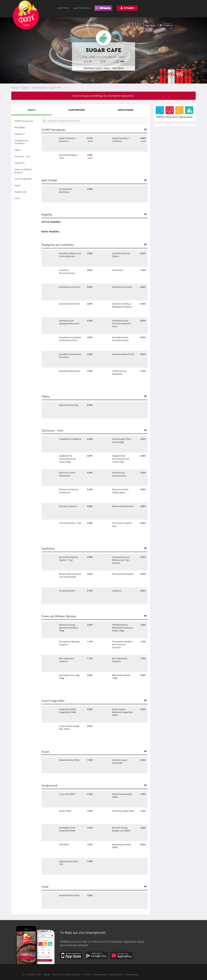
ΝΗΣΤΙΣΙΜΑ (20, 127)
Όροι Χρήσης (116, 974)
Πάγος (18, 150)
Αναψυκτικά (20, 192)
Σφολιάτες (20, 163)
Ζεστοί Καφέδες (51, 222)
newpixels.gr (101, 974)
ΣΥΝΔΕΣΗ (127, 8)
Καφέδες (20, 134)
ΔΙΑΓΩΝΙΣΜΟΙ (82, 8)
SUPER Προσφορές (24, 121)
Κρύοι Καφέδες (50, 231)
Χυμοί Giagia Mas (23, 179)
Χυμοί (17, 185)
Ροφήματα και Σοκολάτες (21, 142)
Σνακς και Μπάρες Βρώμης (23, 171)
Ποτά (17, 198)
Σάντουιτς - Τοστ (23, 156)
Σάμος (25, 87)
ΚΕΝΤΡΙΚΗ (63, 8)
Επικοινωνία (132, 974)
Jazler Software (73, 974)
